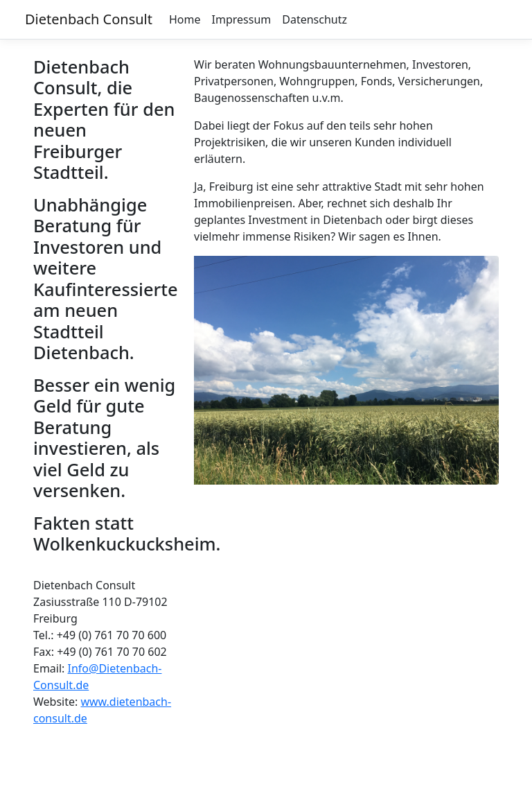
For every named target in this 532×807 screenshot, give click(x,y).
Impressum (242, 19)
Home (185, 19)
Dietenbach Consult (89, 19)
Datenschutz (314, 19)
